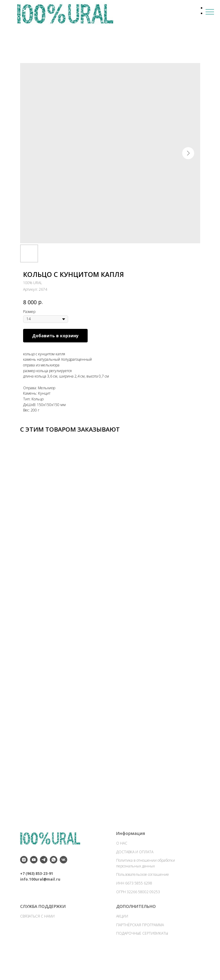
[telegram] (44, 876)
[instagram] (24, 876)
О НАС (122, 860)
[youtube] (34, 876)
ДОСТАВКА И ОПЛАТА (135, 868)
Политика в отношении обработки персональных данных (146, 880)
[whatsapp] (54, 876)
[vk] (63, 876)
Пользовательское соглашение (143, 891)
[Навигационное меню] (210, 12)
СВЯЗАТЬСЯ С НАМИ (37, 933)
